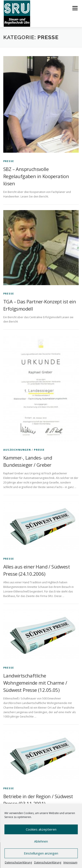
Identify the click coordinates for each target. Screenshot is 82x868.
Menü (75, 8)
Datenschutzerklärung (18, 862)
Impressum (70, 862)
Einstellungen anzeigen (41, 853)
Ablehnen (41, 841)
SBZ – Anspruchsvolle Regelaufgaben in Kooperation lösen (36, 176)
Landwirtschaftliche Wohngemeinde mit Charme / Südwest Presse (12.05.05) (35, 683)
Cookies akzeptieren (41, 829)
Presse (9, 161)
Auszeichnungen (17, 450)
